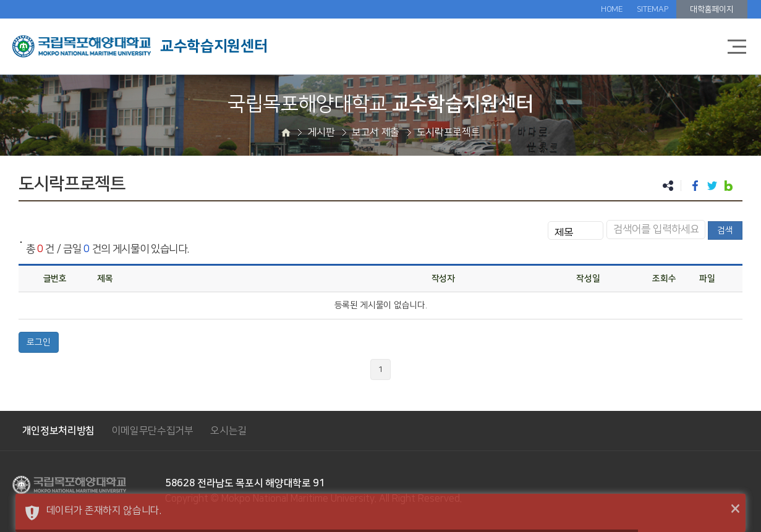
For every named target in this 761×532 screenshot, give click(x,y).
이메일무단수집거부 (153, 431)
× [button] (735, 509)
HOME (612, 9)
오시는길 (228, 431)
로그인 (39, 342)
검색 (725, 230)
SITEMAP (653, 9)
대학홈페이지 (712, 9)
